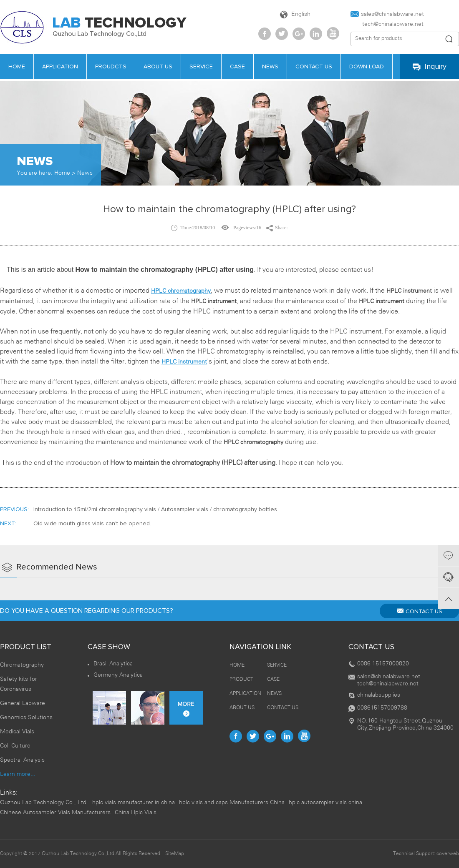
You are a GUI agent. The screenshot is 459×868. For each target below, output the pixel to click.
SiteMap (175, 854)
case (237, 67)
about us (158, 67)
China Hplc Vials (136, 813)
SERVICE (277, 665)
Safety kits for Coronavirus (19, 684)
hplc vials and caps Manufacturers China (232, 803)
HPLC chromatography (181, 291)
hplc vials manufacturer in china (134, 803)
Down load (367, 67)
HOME (237, 665)
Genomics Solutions (26, 718)
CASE (273, 679)
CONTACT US (420, 611)
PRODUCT (241, 679)
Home (62, 173)
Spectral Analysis (22, 760)
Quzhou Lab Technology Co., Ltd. (44, 803)
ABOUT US (242, 708)
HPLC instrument (184, 362)
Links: (9, 793)
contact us (314, 67)
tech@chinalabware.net (387, 24)
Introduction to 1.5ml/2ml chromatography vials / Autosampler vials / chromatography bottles (155, 509)
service (201, 67)
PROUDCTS (111, 67)
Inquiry (430, 67)
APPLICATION (60, 67)
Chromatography (22, 665)
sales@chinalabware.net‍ (387, 14)
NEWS (274, 694)
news (270, 67)
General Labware (23, 704)
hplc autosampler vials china (325, 803)
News (85, 173)
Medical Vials (17, 732)
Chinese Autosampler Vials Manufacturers (55, 813)
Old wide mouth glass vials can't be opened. (92, 524)
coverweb (448, 854)
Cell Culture (15, 746)
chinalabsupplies (379, 695)
